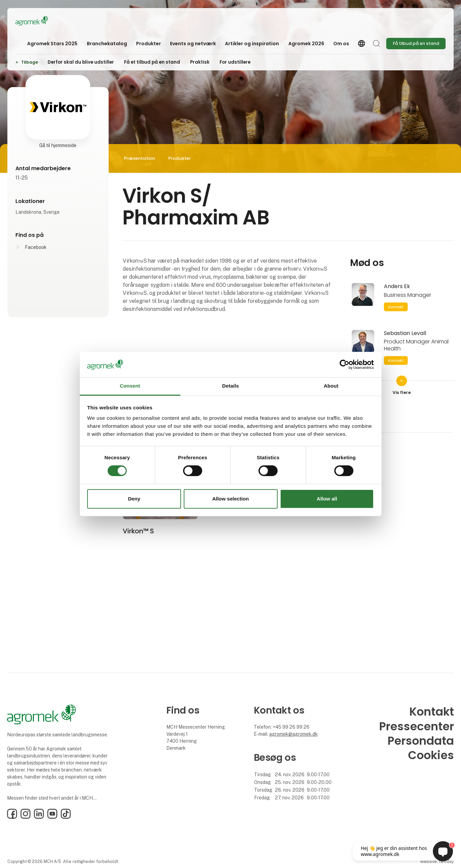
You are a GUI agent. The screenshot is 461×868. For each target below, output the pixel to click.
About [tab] (331, 386)
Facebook (36, 247)
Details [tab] (231, 386)
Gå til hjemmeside (58, 145)
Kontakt (396, 307)
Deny (134, 499)
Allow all (327, 499)
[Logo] (42, 21)
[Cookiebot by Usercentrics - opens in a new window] (344, 364)
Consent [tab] (130, 386)
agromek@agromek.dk (294, 734)
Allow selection (230, 499)
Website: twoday (437, 861)
